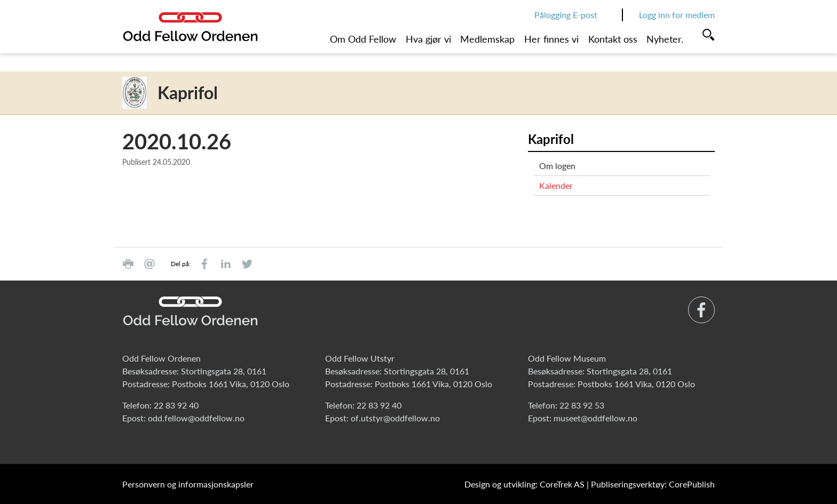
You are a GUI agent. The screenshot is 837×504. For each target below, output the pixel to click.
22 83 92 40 (176, 405)
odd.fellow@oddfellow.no (196, 418)
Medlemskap (487, 39)
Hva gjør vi (428, 39)
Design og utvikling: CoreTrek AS (524, 484)
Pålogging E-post (566, 15)
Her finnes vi (551, 39)
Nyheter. (665, 39)
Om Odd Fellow (363, 39)
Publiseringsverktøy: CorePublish (653, 484)
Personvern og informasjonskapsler (188, 484)
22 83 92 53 (582, 405)
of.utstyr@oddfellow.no (395, 418)
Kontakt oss (613, 39)
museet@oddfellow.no (595, 418)
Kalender (556, 185)
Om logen (557, 166)
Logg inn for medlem (677, 15)
